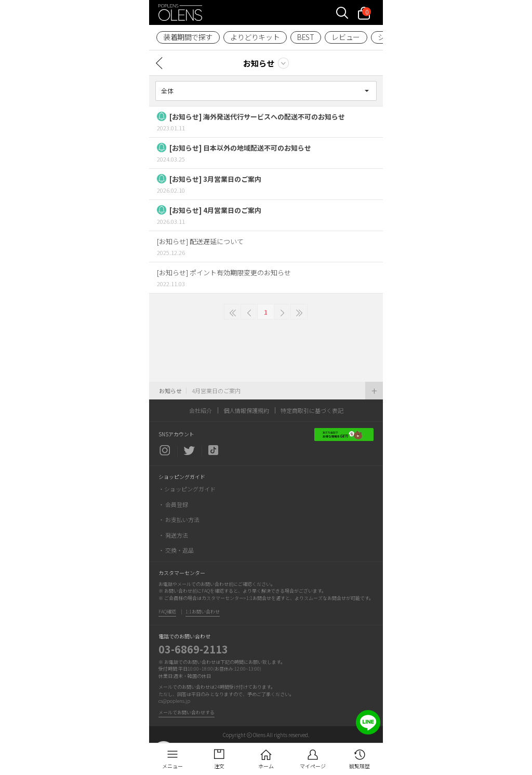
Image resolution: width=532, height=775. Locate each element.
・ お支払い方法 (179, 519)
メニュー (172, 766)
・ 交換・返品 (176, 550)
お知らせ (259, 63)
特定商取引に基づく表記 (312, 410)
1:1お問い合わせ (203, 612)
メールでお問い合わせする (187, 712)
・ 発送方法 (173, 535)
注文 (219, 766)
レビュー (345, 37)
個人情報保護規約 (246, 410)
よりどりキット (255, 37)
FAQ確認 (167, 612)
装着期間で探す (188, 37)
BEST (305, 37)
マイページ (313, 766)
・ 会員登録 (173, 504)
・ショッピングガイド (187, 489)
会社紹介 (201, 410)
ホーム (266, 766)
